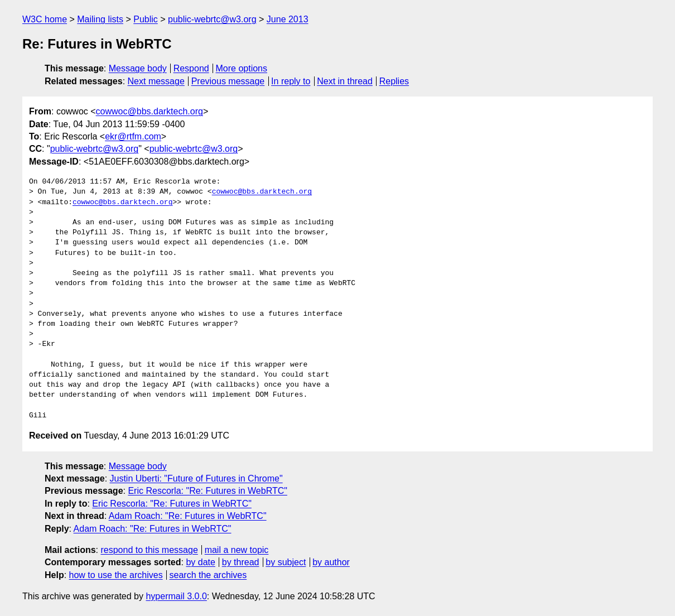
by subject (286, 562)
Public (146, 19)
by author (331, 562)
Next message (156, 81)
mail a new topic (237, 550)
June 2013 (288, 19)
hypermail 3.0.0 (176, 596)
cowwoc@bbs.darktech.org (150, 111)
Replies (394, 81)
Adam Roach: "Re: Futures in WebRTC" (188, 516)
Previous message (228, 81)
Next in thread (345, 81)
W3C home (45, 19)
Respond (191, 68)
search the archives (208, 575)
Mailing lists (100, 19)
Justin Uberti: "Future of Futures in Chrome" (196, 478)
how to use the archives (116, 575)
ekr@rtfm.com (133, 136)
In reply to (291, 81)
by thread (241, 562)
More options (242, 68)
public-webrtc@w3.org (212, 19)
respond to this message (149, 550)
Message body (138, 68)
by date (200, 562)
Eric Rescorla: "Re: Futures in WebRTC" (208, 491)
